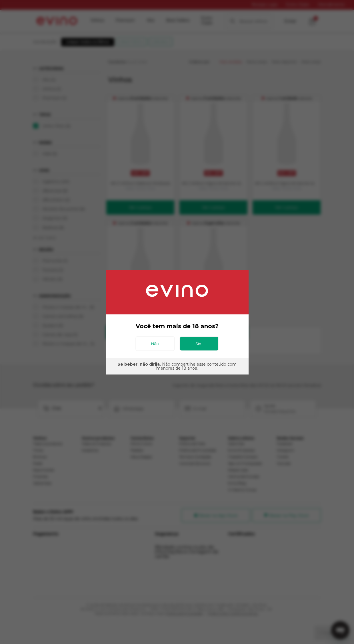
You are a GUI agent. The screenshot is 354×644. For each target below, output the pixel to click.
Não (155, 344)
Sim (199, 344)
